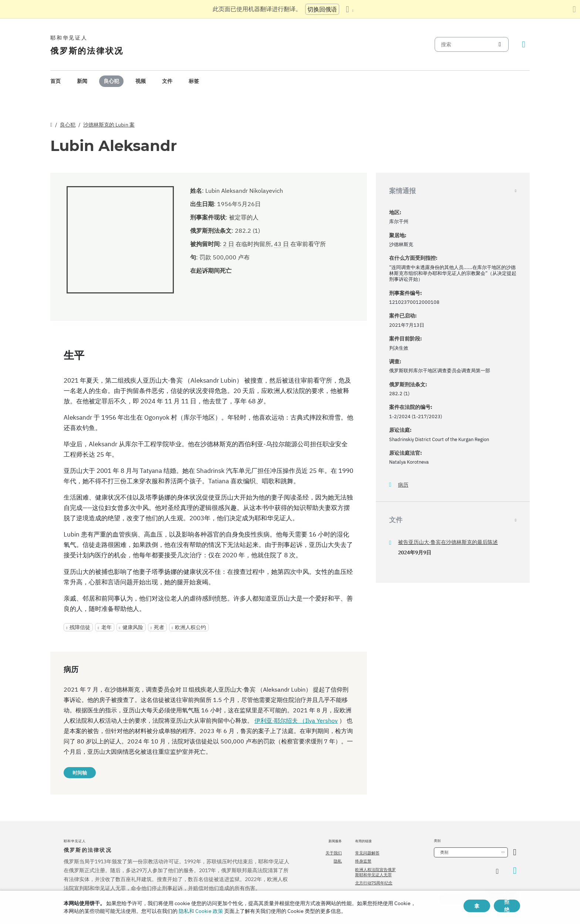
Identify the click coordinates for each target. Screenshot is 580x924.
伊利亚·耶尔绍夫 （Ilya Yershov (296, 720)
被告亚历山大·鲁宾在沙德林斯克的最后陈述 (448, 542)
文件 (167, 81)
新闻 (82, 81)
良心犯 (111, 81)
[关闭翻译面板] (574, 9)
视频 (141, 81)
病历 (403, 485)
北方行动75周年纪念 (374, 883)
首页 (55, 81)
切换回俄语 (322, 9)
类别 (444, 852)
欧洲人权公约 (190, 627)
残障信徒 (80, 627)
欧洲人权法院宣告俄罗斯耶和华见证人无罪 (375, 872)
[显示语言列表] (350, 9)
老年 (107, 627)
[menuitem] (55, 81)
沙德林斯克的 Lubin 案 (109, 125)
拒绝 (507, 906)
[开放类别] (515, 852)
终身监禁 (363, 861)
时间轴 (80, 773)
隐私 (338, 861)
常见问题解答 (367, 853)
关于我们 (334, 853)
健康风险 (133, 627)
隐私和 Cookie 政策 (201, 911)
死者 (159, 627)
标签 (194, 81)
